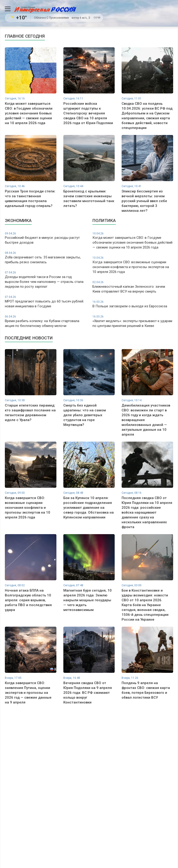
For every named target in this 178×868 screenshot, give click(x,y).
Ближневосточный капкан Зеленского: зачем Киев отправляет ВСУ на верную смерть (133, 287)
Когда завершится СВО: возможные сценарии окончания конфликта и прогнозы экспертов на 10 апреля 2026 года (133, 265)
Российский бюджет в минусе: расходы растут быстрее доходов (45, 238)
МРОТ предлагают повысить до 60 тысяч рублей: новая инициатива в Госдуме (45, 302)
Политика (104, 220)
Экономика (18, 220)
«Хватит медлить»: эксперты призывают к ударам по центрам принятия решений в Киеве (133, 321)
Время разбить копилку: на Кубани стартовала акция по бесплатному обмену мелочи (45, 321)
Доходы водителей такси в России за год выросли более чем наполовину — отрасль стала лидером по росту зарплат (45, 280)
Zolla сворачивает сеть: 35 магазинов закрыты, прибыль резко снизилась (45, 258)
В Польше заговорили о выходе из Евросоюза (133, 304)
